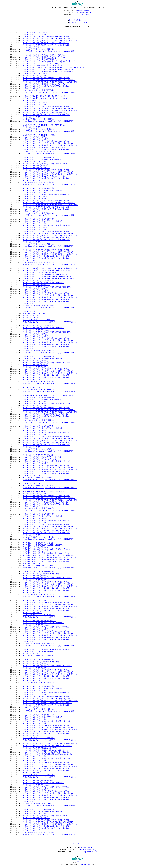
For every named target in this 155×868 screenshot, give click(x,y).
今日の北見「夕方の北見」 (32, 312)
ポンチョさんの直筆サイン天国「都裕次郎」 (39, 129)
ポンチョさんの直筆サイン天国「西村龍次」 (39, 351)
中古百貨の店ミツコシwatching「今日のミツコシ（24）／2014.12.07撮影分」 (50, 51)
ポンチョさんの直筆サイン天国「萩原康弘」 (39, 478)
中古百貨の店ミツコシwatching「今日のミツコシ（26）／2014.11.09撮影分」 (50, 711)
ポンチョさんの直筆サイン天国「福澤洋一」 (39, 615)
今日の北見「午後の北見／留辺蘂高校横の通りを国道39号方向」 (46, 274)
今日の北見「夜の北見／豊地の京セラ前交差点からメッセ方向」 (46, 98)
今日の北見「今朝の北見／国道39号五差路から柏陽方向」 (43, 160)
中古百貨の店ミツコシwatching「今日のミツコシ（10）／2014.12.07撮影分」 (50, 422)
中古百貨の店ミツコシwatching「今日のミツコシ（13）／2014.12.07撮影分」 (50, 353)
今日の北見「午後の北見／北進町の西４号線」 (40, 652)
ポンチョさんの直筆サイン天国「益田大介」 (39, 656)
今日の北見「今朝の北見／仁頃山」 (36, 32)
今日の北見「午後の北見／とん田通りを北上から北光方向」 (44, 63)
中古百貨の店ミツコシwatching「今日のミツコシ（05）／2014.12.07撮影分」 (50, 539)
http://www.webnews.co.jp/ (84, 12)
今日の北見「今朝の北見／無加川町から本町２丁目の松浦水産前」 (47, 45)
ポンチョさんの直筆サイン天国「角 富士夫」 (40, 306)
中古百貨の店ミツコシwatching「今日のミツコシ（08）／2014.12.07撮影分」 (50, 480)
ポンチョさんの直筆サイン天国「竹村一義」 (39, 537)
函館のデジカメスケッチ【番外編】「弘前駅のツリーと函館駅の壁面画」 (49, 395)
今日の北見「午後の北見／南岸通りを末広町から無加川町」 (44, 55)
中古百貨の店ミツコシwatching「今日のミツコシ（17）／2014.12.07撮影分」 (50, 246)
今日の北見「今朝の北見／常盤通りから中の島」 (40, 459)
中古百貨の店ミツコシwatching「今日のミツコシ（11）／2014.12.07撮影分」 (50, 391)
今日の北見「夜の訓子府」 (32, 100)
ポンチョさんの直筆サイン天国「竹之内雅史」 (39, 566)
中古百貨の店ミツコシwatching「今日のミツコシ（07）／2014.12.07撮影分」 (50, 488)
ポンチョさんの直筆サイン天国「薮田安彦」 (39, 420)
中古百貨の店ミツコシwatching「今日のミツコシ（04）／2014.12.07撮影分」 (50, 568)
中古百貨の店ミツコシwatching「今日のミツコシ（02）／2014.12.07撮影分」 (50, 617)
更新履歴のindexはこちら (78, 22)
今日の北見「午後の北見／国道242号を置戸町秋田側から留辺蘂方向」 (48, 277)
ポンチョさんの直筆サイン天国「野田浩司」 (39, 119)
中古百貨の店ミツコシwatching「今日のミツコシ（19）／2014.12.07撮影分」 (50, 184)
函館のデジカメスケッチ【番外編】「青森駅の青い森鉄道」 (44, 492)
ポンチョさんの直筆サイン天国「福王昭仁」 (39, 594)
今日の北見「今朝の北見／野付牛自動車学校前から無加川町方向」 (47, 37)
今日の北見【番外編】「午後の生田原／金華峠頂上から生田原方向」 (47, 270)
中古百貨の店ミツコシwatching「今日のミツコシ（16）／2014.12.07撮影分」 (50, 264)
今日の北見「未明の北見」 (32, 318)
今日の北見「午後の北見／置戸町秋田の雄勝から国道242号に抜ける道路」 (49, 279)
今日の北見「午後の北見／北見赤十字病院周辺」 (40, 59)
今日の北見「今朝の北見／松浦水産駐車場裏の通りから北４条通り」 (47, 207)
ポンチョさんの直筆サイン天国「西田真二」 (39, 320)
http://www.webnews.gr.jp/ (84, 11)
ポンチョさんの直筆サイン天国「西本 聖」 (39, 381)
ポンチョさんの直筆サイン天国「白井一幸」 (39, 738)
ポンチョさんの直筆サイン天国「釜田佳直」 (39, 49)
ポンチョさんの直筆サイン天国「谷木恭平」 (39, 262)
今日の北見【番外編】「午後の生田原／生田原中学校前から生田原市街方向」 (51, 268)
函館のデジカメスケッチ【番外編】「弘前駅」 (40, 135)
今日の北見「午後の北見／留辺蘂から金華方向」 (40, 272)
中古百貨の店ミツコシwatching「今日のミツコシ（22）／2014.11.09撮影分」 (50, 834)
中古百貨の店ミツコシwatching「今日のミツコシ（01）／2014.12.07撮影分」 (50, 646)
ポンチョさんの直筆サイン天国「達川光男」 (39, 182)
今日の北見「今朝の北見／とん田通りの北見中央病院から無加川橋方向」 (49, 39)
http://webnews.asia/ (86, 14)
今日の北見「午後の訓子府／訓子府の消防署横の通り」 (43, 65)
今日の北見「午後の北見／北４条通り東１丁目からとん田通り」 (46, 57)
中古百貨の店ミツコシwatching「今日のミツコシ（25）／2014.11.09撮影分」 (50, 740)
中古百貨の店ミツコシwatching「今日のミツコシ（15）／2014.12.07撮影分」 (50, 308)
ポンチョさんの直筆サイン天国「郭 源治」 (39, 152)
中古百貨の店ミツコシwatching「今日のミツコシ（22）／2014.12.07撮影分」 (50, 121)
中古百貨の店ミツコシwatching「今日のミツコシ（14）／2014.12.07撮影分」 (50, 322)
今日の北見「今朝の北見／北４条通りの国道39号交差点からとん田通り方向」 (51, 41)
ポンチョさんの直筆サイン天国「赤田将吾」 (39, 244)
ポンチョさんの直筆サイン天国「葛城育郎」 (39, 449)
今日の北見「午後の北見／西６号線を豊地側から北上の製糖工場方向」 (48, 72)
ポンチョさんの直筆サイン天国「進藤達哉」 (39, 213)
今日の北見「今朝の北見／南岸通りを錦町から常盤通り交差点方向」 (47, 164)
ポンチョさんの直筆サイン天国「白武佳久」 (39, 709)
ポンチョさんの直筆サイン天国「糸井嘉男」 (39, 486)
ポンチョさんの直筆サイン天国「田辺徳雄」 (39, 832)
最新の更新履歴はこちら (78, 20)
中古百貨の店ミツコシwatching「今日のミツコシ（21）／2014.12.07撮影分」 (50, 131)
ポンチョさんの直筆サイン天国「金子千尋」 (39, 90)
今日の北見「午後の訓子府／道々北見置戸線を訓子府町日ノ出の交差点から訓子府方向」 (55, 67)
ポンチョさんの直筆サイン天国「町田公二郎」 (40, 804)
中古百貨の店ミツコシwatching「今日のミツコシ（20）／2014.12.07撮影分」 (50, 154)
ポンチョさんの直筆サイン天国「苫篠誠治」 (39, 508)
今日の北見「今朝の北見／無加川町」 (36, 35)
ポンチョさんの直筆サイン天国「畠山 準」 (39, 775)
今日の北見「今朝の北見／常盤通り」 (36, 162)
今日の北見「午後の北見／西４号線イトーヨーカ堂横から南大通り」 (47, 650)
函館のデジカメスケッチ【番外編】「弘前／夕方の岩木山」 (44, 125)
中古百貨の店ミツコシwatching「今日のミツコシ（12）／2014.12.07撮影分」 (50, 383)
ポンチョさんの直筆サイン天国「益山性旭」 (39, 682)
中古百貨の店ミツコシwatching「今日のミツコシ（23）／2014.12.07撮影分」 (50, 92)
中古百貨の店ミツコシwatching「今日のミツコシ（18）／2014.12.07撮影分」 (50, 215)
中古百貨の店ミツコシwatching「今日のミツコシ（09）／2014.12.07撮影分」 (50, 451)
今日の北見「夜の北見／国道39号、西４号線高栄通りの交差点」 (46, 96)
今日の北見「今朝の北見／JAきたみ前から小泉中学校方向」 (44, 457)
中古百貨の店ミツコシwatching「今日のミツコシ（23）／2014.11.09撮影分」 (50, 806)
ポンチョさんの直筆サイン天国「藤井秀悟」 (39, 389)
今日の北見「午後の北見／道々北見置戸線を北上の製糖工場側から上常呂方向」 (51, 69)
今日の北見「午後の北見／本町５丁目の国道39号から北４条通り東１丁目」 (50, 61)
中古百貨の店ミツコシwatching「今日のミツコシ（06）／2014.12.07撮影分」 (50, 510)
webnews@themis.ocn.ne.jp (86, 864)
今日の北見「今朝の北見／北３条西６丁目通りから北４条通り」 (46, 43)
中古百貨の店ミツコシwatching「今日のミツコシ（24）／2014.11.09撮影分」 (50, 777)
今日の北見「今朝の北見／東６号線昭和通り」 (40, 157)
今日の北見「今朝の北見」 (32, 47)
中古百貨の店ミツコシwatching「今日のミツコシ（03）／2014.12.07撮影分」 (50, 596)
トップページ (77, 844)
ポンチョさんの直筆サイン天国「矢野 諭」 (39, 644)
